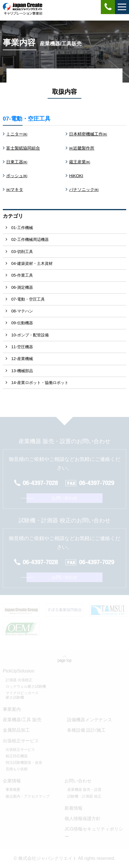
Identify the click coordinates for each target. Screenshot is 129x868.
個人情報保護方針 (83, 819)
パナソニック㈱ (84, 189)
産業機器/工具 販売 (22, 720)
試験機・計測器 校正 (84, 796)
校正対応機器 (17, 756)
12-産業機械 (22, 359)
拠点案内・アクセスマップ (28, 796)
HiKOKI (76, 176)
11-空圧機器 (22, 347)
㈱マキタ (15, 189)
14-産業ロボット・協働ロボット (40, 383)
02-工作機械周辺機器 (30, 239)
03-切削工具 (22, 252)
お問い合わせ (64, 498)
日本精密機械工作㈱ (88, 134)
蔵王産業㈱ (80, 162)
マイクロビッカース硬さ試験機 (22, 695)
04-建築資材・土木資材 (32, 263)
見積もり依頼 (17, 769)
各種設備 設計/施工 (86, 730)
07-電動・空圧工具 (28, 299)
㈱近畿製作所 (82, 148)
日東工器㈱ (17, 162)
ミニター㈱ (17, 134)
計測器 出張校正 (19, 680)
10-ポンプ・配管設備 (30, 335)
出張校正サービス (20, 750)
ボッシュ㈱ (17, 176)
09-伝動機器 (22, 323)
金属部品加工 (16, 730)
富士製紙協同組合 (23, 148)
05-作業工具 (22, 275)
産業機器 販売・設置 (84, 790)
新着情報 (74, 808)
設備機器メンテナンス (90, 720)
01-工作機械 (22, 228)
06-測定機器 (22, 287)
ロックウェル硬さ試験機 (26, 686)
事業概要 (13, 790)
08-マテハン (22, 311)
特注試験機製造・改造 (24, 762)
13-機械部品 (22, 371)
